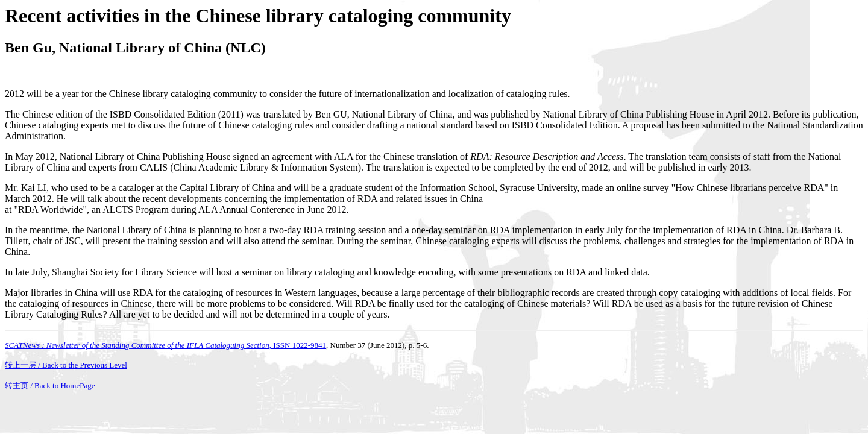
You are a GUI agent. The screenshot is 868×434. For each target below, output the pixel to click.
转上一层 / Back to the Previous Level (66, 365)
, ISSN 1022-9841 (165, 345)
